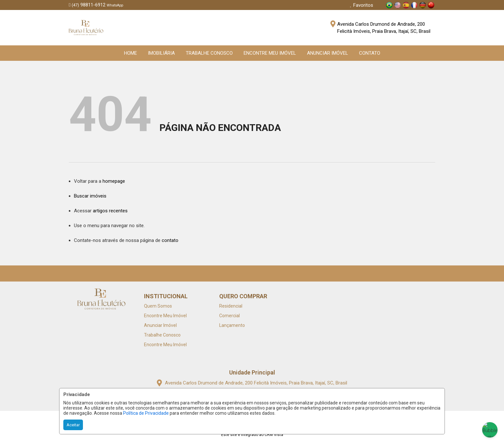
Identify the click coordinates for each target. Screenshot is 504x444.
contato (170, 240)
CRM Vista (274, 435)
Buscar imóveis (90, 196)
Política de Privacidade (146, 413)
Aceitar (73, 425)
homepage (114, 181)
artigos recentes (110, 211)
